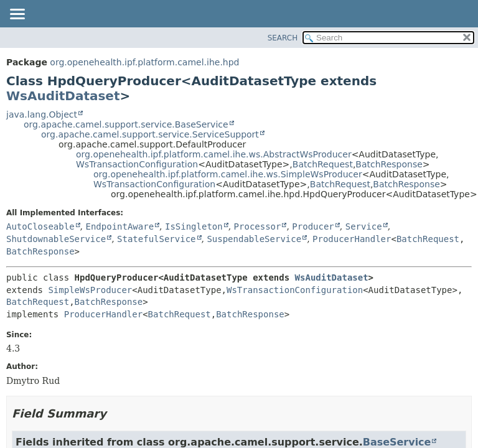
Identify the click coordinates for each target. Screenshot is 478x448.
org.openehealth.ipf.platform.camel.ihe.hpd (144, 62)
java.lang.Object (42, 114)
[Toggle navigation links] (17, 15)
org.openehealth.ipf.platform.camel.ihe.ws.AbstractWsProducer (214, 154)
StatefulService (156, 239)
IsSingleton (194, 226)
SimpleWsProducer (90, 290)
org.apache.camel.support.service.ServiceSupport (150, 134)
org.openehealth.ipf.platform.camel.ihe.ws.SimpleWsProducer (228, 174)
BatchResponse (389, 164)
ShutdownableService (56, 239)
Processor (258, 226)
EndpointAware (119, 226)
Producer (313, 226)
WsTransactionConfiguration (137, 164)
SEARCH (283, 38)
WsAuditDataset (63, 96)
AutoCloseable (40, 226)
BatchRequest (323, 164)
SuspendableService (254, 239)
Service (364, 226)
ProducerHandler (352, 239)
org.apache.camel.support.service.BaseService (126, 124)
